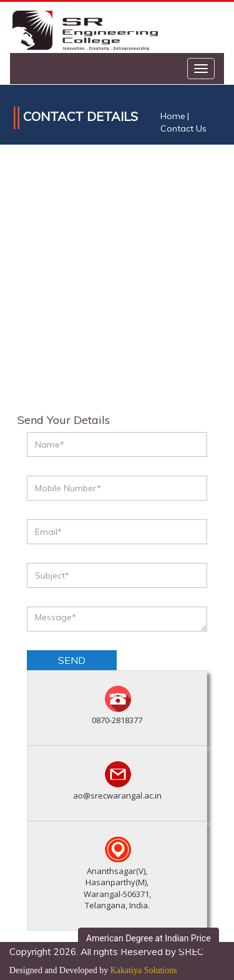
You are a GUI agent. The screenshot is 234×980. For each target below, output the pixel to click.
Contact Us (183, 128)
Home (173, 116)
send (72, 660)
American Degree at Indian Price (149, 938)
